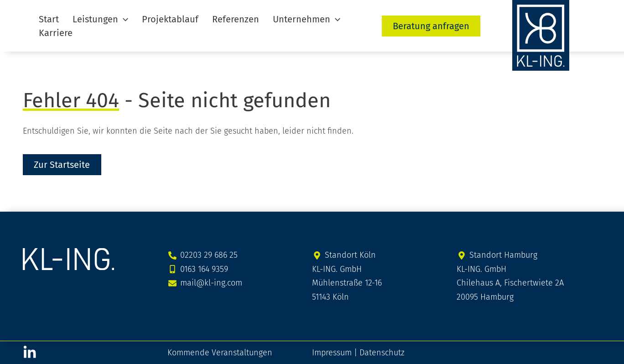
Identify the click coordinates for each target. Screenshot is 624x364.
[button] (94, 26)
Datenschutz (382, 352)
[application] (116, 26)
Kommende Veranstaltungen (220, 352)
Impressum (332, 352)
